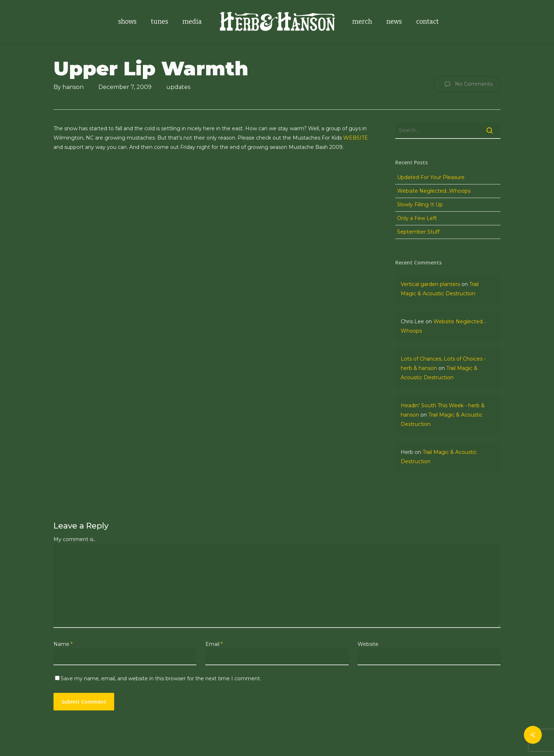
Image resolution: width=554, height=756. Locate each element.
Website (368, 644)
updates (178, 87)
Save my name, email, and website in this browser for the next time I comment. (161, 678)
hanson (73, 87)
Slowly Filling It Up (420, 205)
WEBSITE (356, 138)
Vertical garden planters (430, 284)
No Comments (467, 84)
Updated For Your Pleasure (431, 177)
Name (63, 644)
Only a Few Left (417, 218)
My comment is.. (75, 539)
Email (214, 644)
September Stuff (418, 232)
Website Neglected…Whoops (434, 191)
